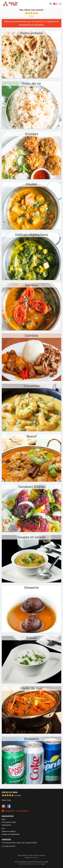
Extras (31, 638)
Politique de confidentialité (11, 834)
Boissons (31, 739)
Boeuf (31, 436)
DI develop (34, 858)
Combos (32, 336)
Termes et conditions (9, 831)
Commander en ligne (9, 822)
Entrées (32, 134)
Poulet (31, 184)
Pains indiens (31, 33)
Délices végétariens (32, 235)
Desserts (31, 588)
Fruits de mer (31, 688)
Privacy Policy (23, 864)
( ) (55, 4)
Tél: (8, 846)
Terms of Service (35, 864)
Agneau (31, 285)
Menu (4, 819)
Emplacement (6, 825)
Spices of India (10, 792)
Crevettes (32, 386)
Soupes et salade (31, 537)
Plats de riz (32, 84)
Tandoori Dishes (31, 487)
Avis (3, 828)
